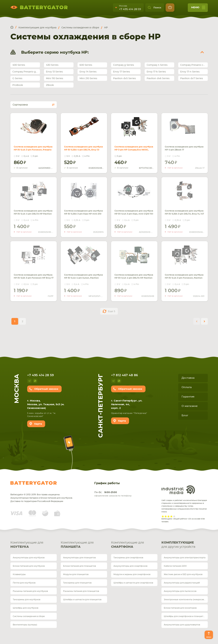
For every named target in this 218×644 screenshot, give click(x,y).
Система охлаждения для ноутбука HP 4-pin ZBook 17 (184, 146)
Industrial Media (178, 490)
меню (198, 9)
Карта (38, 424)
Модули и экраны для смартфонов (132, 574)
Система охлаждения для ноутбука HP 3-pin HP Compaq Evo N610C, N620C (134, 146)
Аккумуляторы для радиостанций (182, 583)
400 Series (19, 65)
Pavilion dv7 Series (192, 78)
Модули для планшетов (76, 574)
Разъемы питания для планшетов (81, 591)
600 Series (86, 65)
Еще (112, 311)
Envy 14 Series (88, 72)
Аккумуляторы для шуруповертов (182, 625)
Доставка (188, 378)
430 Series (52, 65)
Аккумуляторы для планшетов (79, 558)
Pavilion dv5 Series (124, 78)
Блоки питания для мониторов (180, 608)
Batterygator (34, 483)
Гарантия (188, 397)
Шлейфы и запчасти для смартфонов (133, 583)
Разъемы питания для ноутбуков (30, 591)
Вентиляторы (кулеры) (25, 625)
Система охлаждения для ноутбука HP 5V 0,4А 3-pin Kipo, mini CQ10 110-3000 (134, 210)
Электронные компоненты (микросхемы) (186, 600)
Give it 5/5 (174, 516)
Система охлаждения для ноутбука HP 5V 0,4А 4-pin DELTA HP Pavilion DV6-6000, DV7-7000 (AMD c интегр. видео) (134, 278)
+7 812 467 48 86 (125, 375)
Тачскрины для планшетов (77, 583)
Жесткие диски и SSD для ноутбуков (183, 574)
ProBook (18, 85)
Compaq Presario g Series (26, 72)
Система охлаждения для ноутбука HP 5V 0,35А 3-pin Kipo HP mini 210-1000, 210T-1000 (83, 212)
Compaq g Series (124, 65)
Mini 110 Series (55, 78)
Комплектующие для (34, 545)
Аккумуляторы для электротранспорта (185, 558)
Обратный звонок (46, 389)
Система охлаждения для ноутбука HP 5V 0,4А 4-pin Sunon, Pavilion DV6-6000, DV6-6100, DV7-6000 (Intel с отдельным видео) (84, 278)
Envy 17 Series (122, 72)
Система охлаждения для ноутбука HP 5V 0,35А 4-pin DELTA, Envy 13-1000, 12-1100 (84, 148)
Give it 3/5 (169, 516)
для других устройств (185, 545)
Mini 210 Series (88, 78)
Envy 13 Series (54, 72)
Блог (185, 415)
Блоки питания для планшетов (79, 566)
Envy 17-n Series (190, 72)
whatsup (35, 381)
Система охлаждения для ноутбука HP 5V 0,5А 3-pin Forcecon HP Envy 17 (33, 274)
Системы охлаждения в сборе (29, 616)
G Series (17, 78)
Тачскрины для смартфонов (128, 558)
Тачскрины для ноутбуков (27, 600)
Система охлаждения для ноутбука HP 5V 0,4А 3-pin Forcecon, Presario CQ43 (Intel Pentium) (33, 148)
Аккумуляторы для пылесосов (180, 591)
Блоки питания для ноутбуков (29, 566)
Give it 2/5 (166, 516)
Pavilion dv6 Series (158, 78)
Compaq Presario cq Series (194, 65)
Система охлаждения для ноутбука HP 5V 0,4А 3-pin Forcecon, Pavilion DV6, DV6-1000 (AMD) (184, 276)
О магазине (190, 406)
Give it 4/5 (171, 516)
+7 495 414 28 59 (130, 9)
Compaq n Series (157, 65)
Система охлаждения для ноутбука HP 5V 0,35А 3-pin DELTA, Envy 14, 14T (184, 210)
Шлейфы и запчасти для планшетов (82, 600)
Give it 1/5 (163, 516)
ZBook (50, 85)
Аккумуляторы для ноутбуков (29, 558)
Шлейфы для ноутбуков (26, 608)
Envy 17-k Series (156, 72)
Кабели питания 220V (175, 566)
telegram (30, 381)
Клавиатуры (19, 574)
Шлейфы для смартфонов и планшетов (185, 616)
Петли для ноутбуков (24, 583)
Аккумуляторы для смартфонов (130, 566)
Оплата (187, 387)
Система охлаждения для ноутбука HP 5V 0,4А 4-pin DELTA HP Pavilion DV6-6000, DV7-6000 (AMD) (33, 212)
